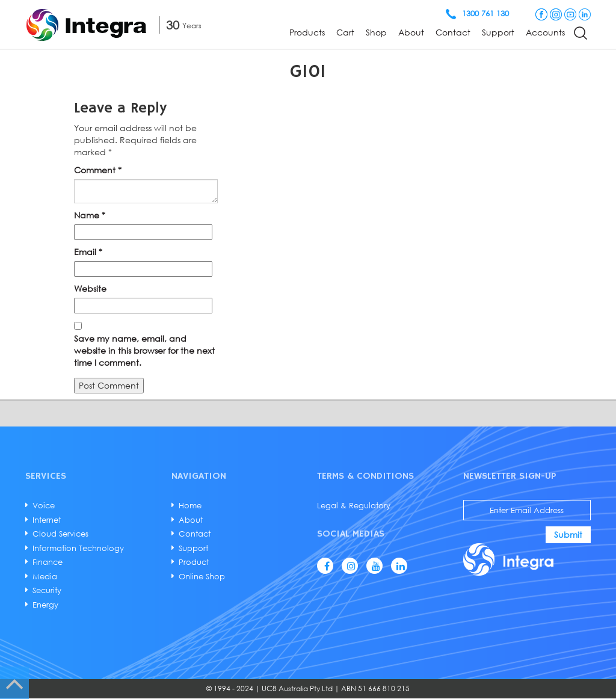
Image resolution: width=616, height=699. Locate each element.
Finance (48, 562)
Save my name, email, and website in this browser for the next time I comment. (144, 350)
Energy (45, 605)
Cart (345, 32)
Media (45, 576)
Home (190, 505)
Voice (44, 505)
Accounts (545, 32)
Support (498, 32)
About (411, 32)
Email (88, 252)
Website (90, 288)
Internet (47, 520)
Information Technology (78, 548)
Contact (453, 32)
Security (47, 590)
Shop (376, 32)
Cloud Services (60, 534)
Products (307, 32)
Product (194, 562)
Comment (98, 170)
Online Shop (202, 576)
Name (90, 215)
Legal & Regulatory (354, 505)
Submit (568, 534)
